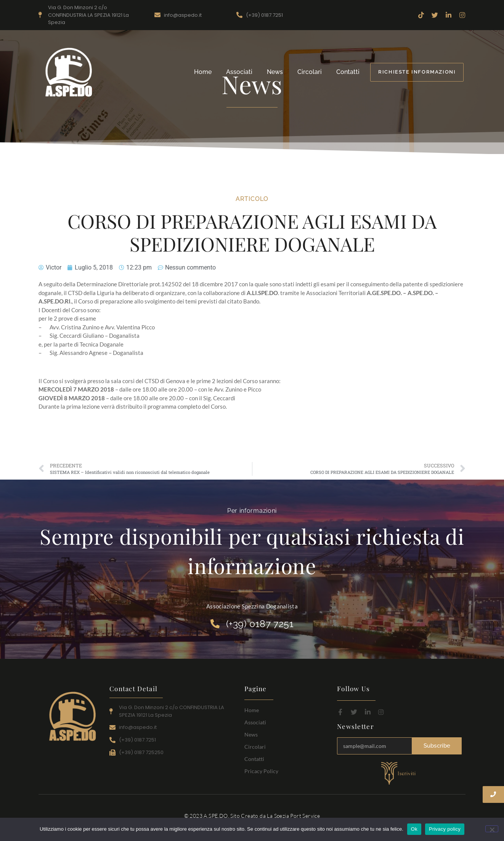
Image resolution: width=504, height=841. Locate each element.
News (275, 72)
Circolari (310, 72)
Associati (239, 72)
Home (203, 72)
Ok (414, 829)
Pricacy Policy (261, 771)
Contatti (348, 72)
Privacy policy (445, 829)
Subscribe (437, 746)
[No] (492, 829)
